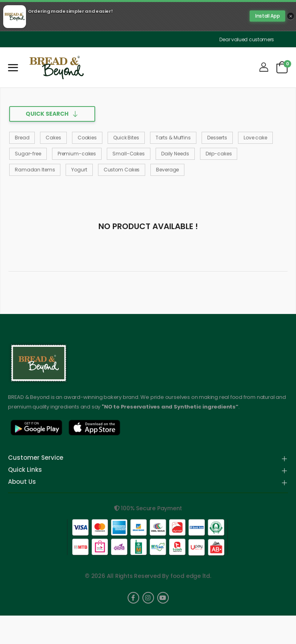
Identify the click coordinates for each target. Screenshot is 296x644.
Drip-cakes (219, 154)
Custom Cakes (122, 170)
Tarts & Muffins (173, 138)
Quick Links (25, 470)
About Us (22, 482)
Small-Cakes (129, 154)
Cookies (87, 138)
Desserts (217, 138)
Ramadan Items (35, 170)
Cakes (53, 138)
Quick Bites (126, 138)
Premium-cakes (77, 154)
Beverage (167, 170)
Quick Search (47, 114)
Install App (267, 16)
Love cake (255, 138)
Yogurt (79, 170)
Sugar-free (28, 154)
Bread (22, 138)
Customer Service (36, 458)
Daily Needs (175, 154)
